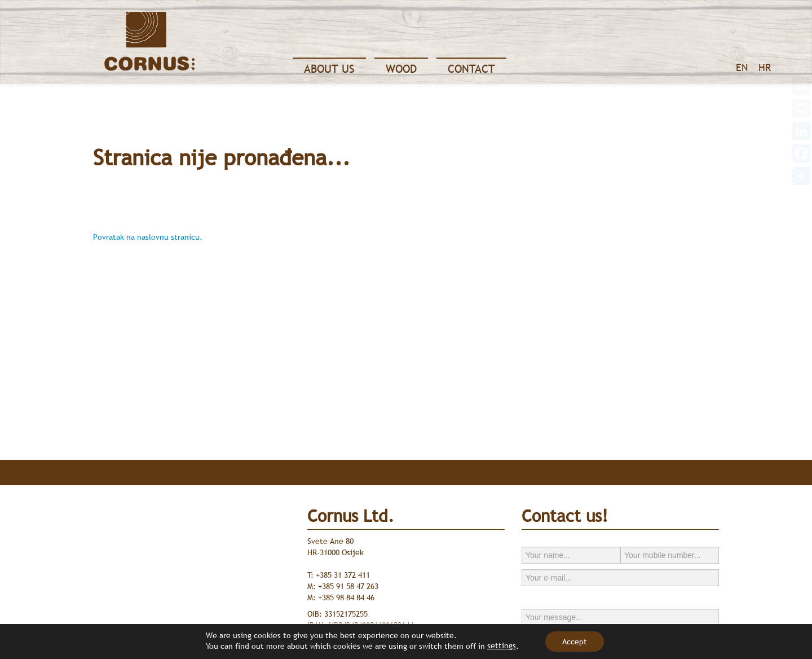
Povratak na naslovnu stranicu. (148, 237)
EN (742, 67)
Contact (471, 69)
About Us (329, 69)
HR (765, 67)
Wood (401, 69)
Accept (575, 642)
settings (502, 645)
